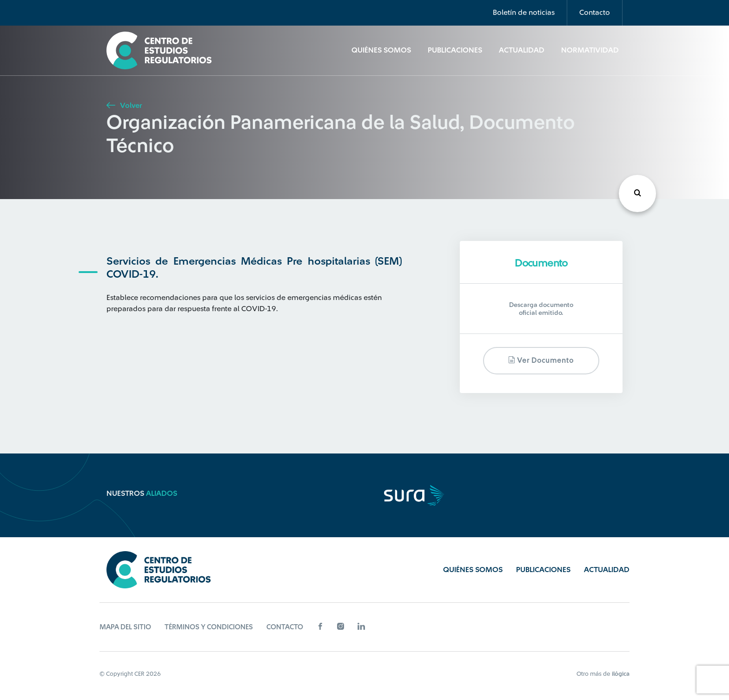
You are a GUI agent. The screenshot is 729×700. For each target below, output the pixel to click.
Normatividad (590, 50)
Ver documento (541, 360)
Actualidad (522, 50)
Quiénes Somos (381, 50)
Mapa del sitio (125, 627)
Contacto (595, 13)
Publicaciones (455, 50)
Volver (124, 106)
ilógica (621, 674)
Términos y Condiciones (209, 627)
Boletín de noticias (524, 13)
